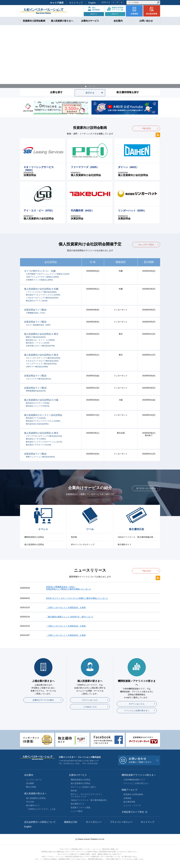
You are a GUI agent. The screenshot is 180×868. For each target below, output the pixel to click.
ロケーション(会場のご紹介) (83, 787)
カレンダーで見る (146, 245)
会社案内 (29, 775)
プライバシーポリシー (121, 822)
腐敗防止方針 (71, 822)
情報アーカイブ (129, 790)
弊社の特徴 (31, 787)
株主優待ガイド (125, 544)
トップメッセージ (34, 780)
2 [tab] (90, 86)
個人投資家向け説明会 (34, 544)
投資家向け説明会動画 (133, 794)
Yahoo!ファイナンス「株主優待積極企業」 (136, 537)
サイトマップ (76, 3)
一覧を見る (146, 128)
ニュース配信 (77, 811)
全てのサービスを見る (146, 488)
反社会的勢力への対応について (40, 822)
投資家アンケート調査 (81, 808)
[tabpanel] (90, 61)
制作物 (74, 537)
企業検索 (127, 798)
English (92, 3)
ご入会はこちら (90, 707)
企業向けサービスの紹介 (43, 700)
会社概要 (30, 783)
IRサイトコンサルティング (83, 544)
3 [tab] (94, 86)
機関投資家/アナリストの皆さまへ (139, 775)
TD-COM (30, 802)
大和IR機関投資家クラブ (134, 780)
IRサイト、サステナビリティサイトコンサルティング (86, 795)
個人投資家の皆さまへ (35, 793)
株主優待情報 (129, 802)
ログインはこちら (90, 700)
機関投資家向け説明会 (34, 537)
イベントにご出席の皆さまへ (137, 711)
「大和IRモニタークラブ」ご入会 (41, 809)
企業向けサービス (78, 775)
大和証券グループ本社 (133, 812)
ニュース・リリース (132, 805)
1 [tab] (86, 86)
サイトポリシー (94, 822)
